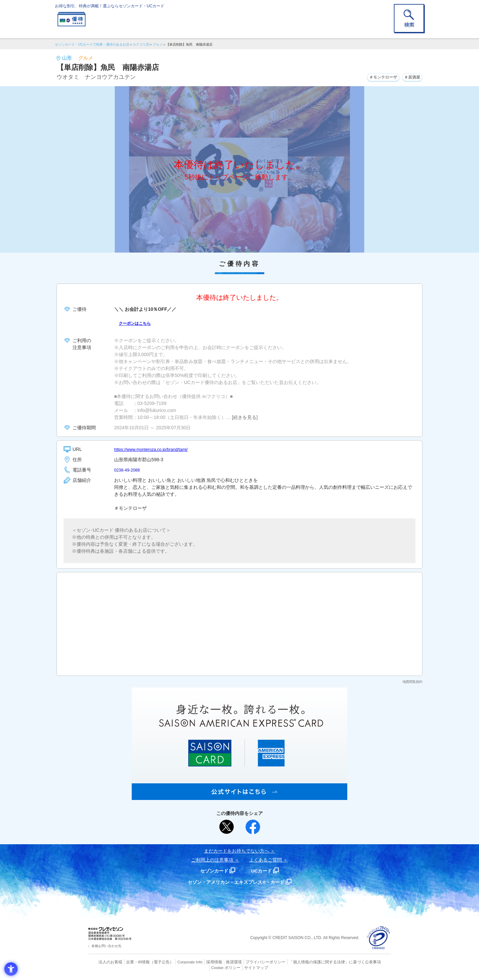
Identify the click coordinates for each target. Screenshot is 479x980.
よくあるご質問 (265, 860)
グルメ (158, 44)
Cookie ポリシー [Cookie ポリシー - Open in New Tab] (372, 962)
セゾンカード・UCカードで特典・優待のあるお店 (92, 44)
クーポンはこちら (137, 323)
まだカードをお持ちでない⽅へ (237, 851)
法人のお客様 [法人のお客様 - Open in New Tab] (104, 962)
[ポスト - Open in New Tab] (227, 827)
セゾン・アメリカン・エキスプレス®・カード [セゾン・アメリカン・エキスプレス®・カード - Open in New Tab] (236, 882)
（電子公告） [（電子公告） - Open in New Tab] (152, 962)
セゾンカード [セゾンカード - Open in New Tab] (213, 871)
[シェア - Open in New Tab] (253, 827)
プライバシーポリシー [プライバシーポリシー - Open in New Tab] (249, 962)
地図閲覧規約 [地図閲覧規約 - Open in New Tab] (412, 682)
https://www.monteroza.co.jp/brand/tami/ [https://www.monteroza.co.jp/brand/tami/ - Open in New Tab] (156, 449)
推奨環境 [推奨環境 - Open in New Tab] (220, 962)
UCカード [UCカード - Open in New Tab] (263, 871)
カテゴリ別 (141, 44)
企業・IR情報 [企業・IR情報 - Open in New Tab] (130, 962)
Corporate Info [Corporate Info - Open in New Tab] (178, 962)
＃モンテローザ (376, 76)
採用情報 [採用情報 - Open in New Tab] (201, 962)
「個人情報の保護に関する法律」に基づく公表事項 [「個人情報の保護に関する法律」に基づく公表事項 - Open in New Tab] (313, 962)
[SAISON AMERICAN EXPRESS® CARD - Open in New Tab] (239, 796)
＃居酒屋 (410, 76)
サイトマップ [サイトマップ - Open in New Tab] (240, 967)
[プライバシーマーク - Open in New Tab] (378, 938)
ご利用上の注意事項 (212, 860)
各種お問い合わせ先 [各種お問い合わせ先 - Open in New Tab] (106, 946)
